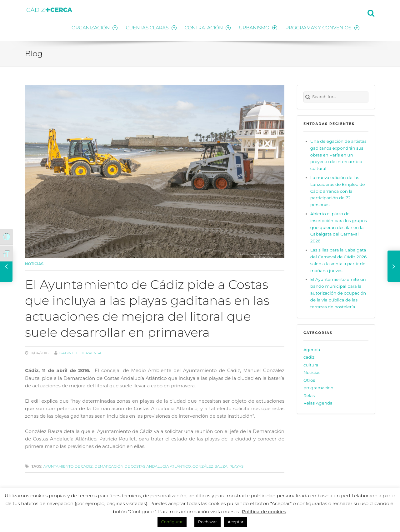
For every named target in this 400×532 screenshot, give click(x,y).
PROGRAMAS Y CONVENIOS (322, 27)
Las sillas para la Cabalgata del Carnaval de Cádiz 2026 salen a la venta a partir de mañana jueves (338, 260)
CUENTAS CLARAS (150, 27)
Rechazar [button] (207, 522)
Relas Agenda (318, 403)
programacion (318, 387)
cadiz (309, 357)
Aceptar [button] (235, 522)
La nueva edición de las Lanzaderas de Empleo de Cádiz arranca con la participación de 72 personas (338, 191)
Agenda (312, 349)
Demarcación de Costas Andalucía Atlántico (142, 466)
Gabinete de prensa (80, 352)
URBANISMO (258, 27)
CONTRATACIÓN (207, 27)
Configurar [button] (172, 522)
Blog (34, 53)
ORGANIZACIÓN (93, 27)
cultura (311, 365)
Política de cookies (264, 512)
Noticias (34, 264)
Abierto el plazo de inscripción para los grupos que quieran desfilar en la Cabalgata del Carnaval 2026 (339, 227)
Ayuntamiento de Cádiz (68, 466)
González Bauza (210, 466)
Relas (309, 395)
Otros (309, 380)
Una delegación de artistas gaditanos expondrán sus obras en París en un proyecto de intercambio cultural (338, 154)
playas (236, 466)
